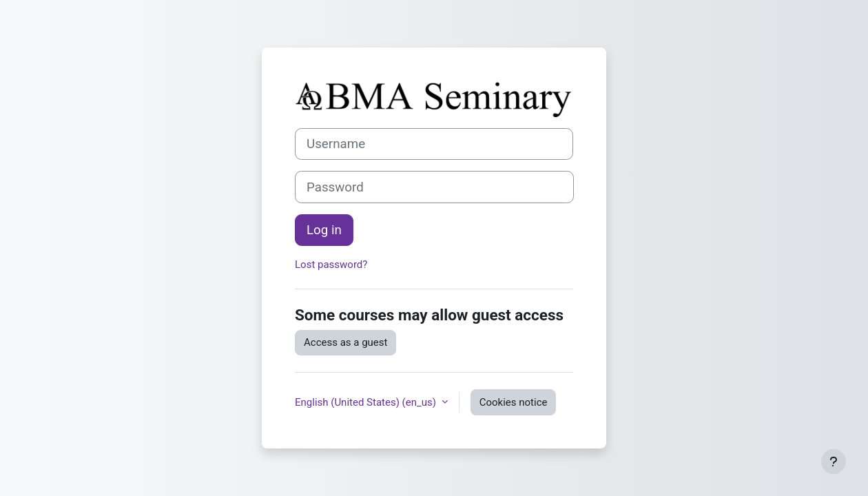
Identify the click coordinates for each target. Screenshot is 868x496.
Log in (324, 230)
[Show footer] (834, 462)
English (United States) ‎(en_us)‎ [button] (367, 402)
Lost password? (331, 265)
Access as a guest (345, 342)
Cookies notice (514, 402)
